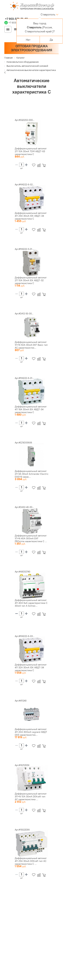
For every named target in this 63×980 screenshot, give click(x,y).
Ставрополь (48, 14)
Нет (28, 40)
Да (51, 40)
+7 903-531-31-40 (16, 19)
